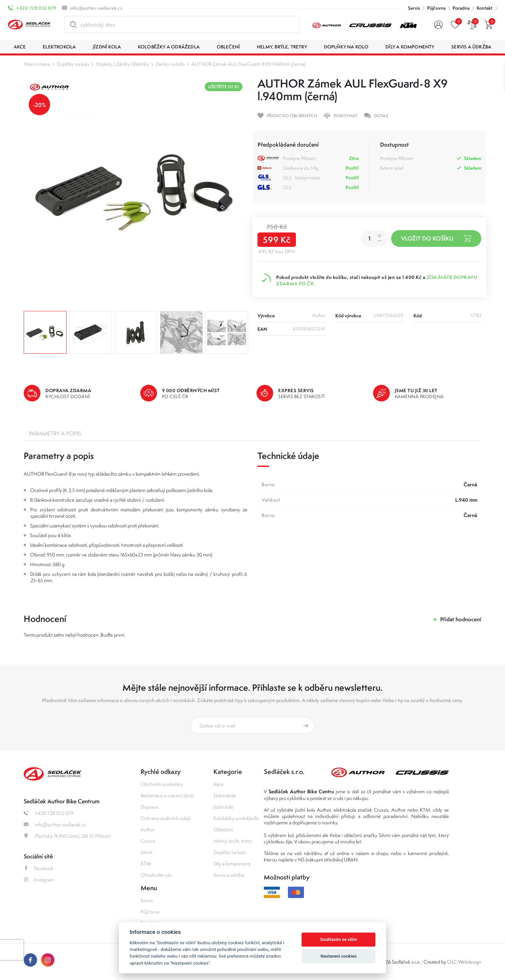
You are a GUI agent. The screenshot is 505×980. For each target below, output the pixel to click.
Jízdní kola (223, 807)
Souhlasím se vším (339, 939)
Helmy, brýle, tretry (233, 841)
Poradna (461, 8)
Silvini (146, 852)
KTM (146, 864)
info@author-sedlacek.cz (96, 8)
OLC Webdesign (464, 962)
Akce (219, 784)
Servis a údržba (229, 875)
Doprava (149, 807)
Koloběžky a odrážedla (236, 818)
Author (148, 830)
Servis (414, 8)
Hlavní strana (37, 64)
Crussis (148, 841)
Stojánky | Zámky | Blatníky (122, 64)
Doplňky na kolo (73, 64)
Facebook (39, 868)
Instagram (39, 880)
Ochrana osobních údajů (166, 818)
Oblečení (223, 830)
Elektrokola (225, 795)
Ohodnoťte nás (156, 875)
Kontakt (485, 8)
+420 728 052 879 (36, 8)
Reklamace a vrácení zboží (167, 795)
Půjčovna (436, 8)
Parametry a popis (55, 434)
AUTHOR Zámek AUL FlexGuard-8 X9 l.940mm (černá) (248, 64)
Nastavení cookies (339, 956)
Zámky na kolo (170, 64)
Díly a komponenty (232, 864)
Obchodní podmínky (162, 784)
